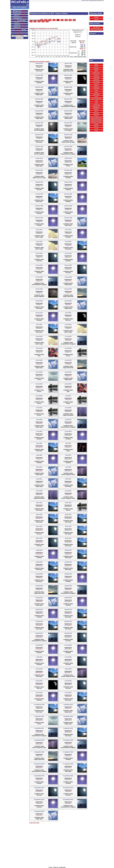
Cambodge (96, 77)
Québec (96, 124)
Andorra (96, 17)
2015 (70, 20)
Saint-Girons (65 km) (96, 30)
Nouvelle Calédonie (96, 120)
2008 (42, 20)
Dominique (96, 88)
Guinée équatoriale (96, 99)
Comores (96, 84)
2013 (62, 20)
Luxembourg (96, 105)
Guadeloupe (96, 94)
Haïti (96, 101)
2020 (43, 21)
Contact (50, 867)
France (96, 90)
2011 (54, 20)
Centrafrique (96, 82)
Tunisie (96, 131)
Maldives (96, 109)
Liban (96, 103)
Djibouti (96, 86)
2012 (58, 20)
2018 (35, 21)
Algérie (96, 64)
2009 (46, 20)
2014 (66, 20)
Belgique (96, 69)
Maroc (96, 111)
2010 (50, 20)
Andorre (96, 19)
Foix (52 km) (96, 27)
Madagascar (96, 107)
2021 (47, 21)
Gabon (96, 92)
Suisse (96, 128)
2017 (31, 21)
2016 (74, 20)
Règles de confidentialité (59, 867)
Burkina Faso (96, 73)
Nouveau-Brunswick (96, 118)
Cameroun (96, 79)
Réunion (96, 126)
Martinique (96, 114)
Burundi (96, 75)
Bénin (96, 71)
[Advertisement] (67, 4)
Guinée (96, 96)
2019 (39, 21)
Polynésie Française (96, 122)
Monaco (96, 116)
